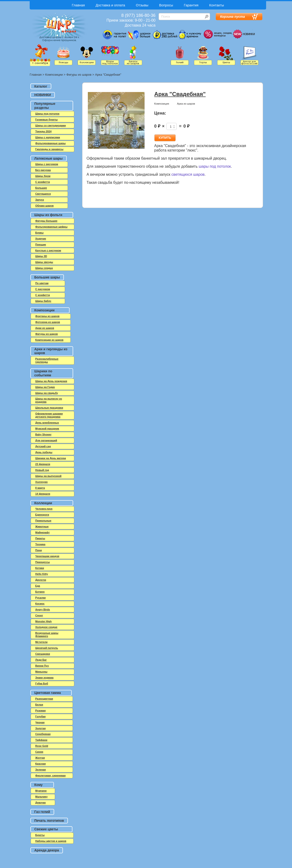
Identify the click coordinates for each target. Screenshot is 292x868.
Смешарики (43, 654)
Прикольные (43, 521)
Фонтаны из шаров (47, 316)
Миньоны (41, 672)
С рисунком (43, 289)
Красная (41, 764)
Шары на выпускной (48, 476)
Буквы (40, 233)
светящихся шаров (188, 174)
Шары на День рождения (51, 381)
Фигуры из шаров (79, 75)
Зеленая (41, 770)
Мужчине (41, 791)
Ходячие (41, 239)
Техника (40, 544)
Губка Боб (42, 683)
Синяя (39, 752)
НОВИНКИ (43, 95)
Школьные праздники (49, 408)
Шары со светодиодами (51, 125)
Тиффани (41, 740)
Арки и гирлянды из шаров (51, 351)
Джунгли (41, 580)
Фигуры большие (46, 221)
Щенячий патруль (47, 648)
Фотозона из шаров (48, 322)
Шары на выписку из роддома (49, 400)
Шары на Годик (45, 387)
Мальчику (42, 797)
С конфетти (43, 295)
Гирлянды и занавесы (49, 149)
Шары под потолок (47, 114)
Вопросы (166, 5)
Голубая (41, 716)
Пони (39, 550)
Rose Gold (42, 746)
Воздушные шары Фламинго (47, 635)
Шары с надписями (48, 137)
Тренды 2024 (43, 131)
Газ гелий (42, 812)
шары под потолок (215, 166)
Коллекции (43, 503)
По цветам (42, 283)
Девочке (41, 803)
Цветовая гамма (48, 693)
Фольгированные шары (51, 143)
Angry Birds (43, 609)
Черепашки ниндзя (47, 556)
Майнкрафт (43, 532)
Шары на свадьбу (47, 393)
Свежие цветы (46, 829)
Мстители (42, 642)
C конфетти (43, 182)
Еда (38, 586)
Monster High (44, 621)
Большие (41, 188)
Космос (40, 604)
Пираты (40, 538)
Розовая (41, 711)
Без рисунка (43, 170)
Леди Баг (41, 660)
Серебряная (43, 734)
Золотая (41, 728)
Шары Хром (43, 176)
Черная (40, 722)
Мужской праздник (47, 429)
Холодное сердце (46, 627)
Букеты (40, 835)
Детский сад (43, 446)
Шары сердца (44, 268)
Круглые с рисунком (48, 250)
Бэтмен (40, 592)
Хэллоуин (42, 482)
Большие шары (47, 277)
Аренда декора (47, 850)
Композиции (54, 75)
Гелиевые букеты (47, 120)
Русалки (41, 598)
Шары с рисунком (47, 164)
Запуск (40, 200)
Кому (39, 785)
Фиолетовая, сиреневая (51, 776)
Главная (78, 5)
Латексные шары (49, 158)
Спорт (39, 615)
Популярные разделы (45, 106)
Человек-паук (44, 509)
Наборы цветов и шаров (51, 841)
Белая (39, 705)
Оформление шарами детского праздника (49, 415)
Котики (40, 568)
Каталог (41, 86)
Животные (42, 526)
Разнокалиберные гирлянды (47, 360)
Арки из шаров (45, 328)
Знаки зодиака (45, 678)
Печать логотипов (49, 821)
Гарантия (191, 5)
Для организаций (46, 440)
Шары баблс (43, 301)
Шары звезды (44, 262)
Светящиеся (43, 194)
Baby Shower (43, 434)
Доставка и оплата (110, 5)
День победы (44, 452)
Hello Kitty (42, 574)
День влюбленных (47, 423)
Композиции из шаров (49, 340)
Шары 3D (41, 256)
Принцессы (43, 562)
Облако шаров (45, 206)
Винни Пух (42, 666)
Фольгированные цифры (52, 227)
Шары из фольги (48, 215)
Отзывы (142, 5)
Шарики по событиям (43, 373)
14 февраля (43, 494)
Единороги (42, 515)
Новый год (42, 470)
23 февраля (43, 464)
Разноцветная (44, 699)
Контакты (217, 5)
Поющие (41, 245)
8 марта (40, 488)
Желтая (40, 758)
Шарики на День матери (51, 458)
